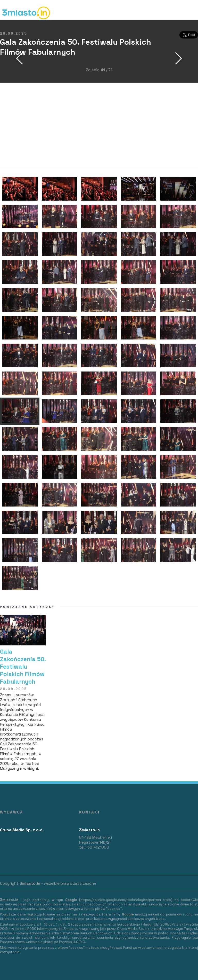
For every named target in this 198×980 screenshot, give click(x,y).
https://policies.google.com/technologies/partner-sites (126, 900)
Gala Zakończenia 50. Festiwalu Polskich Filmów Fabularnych (23, 667)
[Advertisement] (99, 125)
